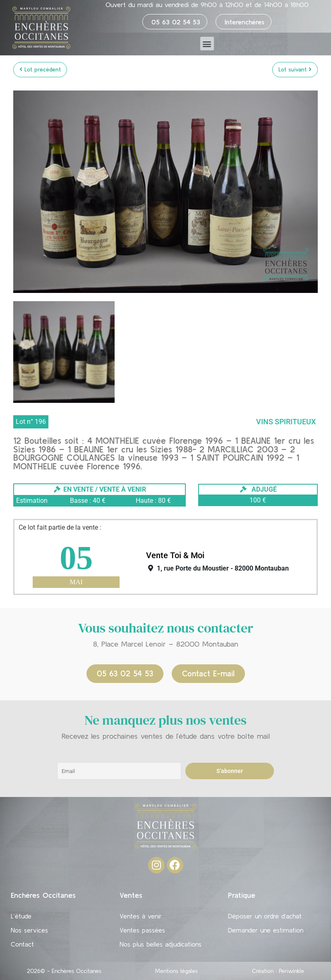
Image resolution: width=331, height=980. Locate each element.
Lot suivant (295, 69)
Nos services (29, 930)
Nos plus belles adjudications (161, 944)
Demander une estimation (266, 930)
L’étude (21, 916)
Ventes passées (142, 930)
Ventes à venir (141, 916)
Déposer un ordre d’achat (265, 916)
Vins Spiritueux (286, 422)
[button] (207, 44)
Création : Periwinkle (278, 971)
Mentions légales (176, 971)
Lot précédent (40, 69)
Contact (22, 944)
